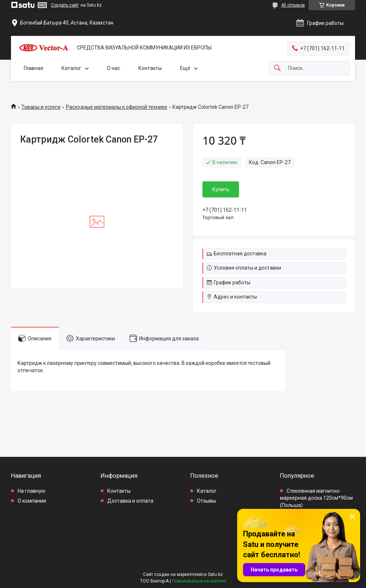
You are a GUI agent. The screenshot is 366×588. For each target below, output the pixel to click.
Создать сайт (65, 5)
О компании (32, 501)
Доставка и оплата (130, 501)
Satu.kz (215, 574)
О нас (113, 68)
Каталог (71, 68)
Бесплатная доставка (240, 254)
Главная (33, 68)
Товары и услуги (41, 107)
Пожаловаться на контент (199, 581)
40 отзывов (293, 5)
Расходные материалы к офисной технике (117, 107)
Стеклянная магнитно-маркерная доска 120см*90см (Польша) (316, 498)
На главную (31, 491)
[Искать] (277, 68)
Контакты (150, 68)
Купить (221, 189)
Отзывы (206, 501)
